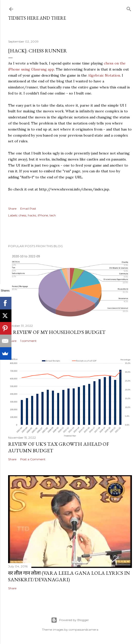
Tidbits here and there (37, 18)
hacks (32, 215)
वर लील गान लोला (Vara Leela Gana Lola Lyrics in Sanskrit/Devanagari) (69, 576)
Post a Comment (33, 459)
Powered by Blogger (70, 620)
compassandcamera (84, 630)
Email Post (28, 208)
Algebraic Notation (104, 75)
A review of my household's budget (57, 332)
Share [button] (12, 208)
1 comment (28, 341)
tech (53, 215)
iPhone (43, 215)
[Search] (129, 8)
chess (22, 215)
